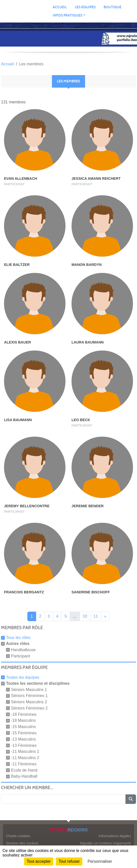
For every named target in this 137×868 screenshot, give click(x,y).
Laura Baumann (88, 342)
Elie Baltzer (17, 265)
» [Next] (105, 616)
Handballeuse (23, 650)
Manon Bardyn (87, 265)
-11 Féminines (24, 764)
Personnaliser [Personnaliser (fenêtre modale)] (100, 861)
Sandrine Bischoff (91, 592)
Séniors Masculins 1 (29, 689)
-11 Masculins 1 (25, 751)
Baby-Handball (24, 776)
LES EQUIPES (85, 7)
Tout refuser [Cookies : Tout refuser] (69, 861)
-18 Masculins (23, 720)
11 (96, 616)
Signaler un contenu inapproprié (105, 843)
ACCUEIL (60, 7)
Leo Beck (81, 420)
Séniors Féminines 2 (29, 708)
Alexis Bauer (17, 342)
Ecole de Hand (24, 770)
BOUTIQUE (113, 7)
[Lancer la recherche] (131, 799)
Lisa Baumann (18, 420)
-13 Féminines (24, 745)
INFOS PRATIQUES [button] (67, 15)
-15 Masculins (23, 727)
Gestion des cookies (22, 843)
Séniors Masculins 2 (29, 702)
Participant (21, 656)
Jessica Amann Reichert (96, 179)
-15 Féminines (24, 733)
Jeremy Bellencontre (27, 506)
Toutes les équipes (23, 677)
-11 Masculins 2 (25, 758)
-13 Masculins (23, 739)
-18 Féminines (24, 714)
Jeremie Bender (88, 506)
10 (85, 616)
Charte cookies (18, 836)
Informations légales (115, 836)
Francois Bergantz (24, 592)
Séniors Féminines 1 (29, 696)
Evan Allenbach (21, 179)
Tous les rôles (18, 638)
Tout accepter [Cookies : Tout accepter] (39, 861)
